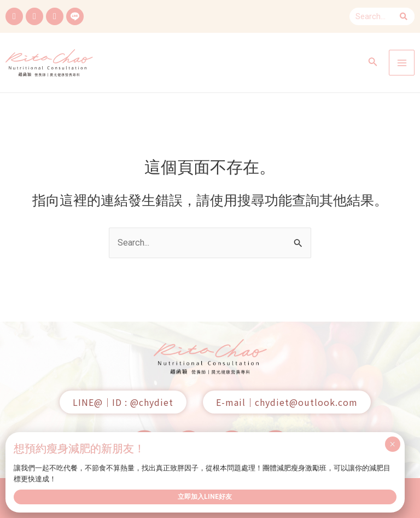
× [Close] (392, 444)
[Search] (404, 16)
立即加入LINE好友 (205, 497)
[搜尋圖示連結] (373, 63)
